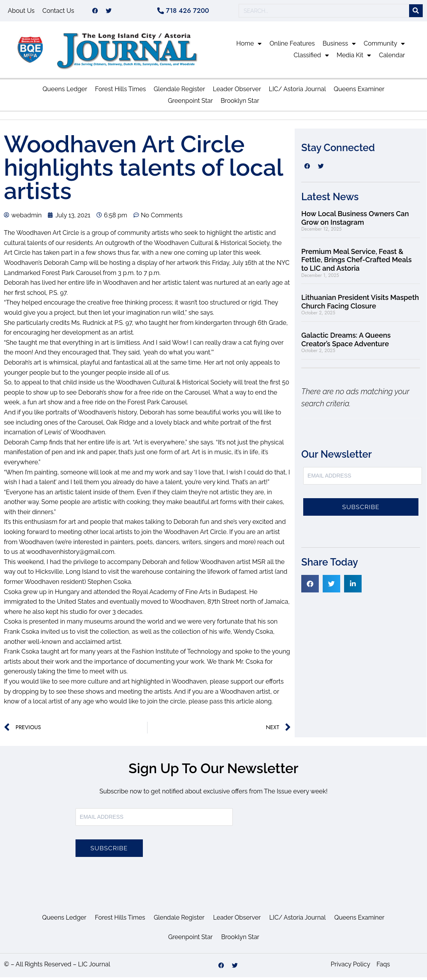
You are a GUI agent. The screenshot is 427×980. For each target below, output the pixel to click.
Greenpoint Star (190, 103)
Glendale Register (179, 92)
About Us (21, 12)
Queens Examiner (359, 92)
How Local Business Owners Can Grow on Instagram (355, 221)
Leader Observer (237, 92)
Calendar (392, 58)
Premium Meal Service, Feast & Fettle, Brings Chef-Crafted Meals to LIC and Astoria (356, 263)
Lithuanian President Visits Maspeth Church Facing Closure (360, 304)
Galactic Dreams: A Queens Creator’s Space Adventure (346, 342)
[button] (310, 586)
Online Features (292, 46)
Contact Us (58, 12)
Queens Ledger (65, 92)
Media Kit (354, 58)
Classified (311, 58)
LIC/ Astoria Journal (298, 92)
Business (339, 46)
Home (249, 46)
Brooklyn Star (240, 103)
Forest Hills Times (120, 92)
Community (384, 46)
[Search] (416, 12)
